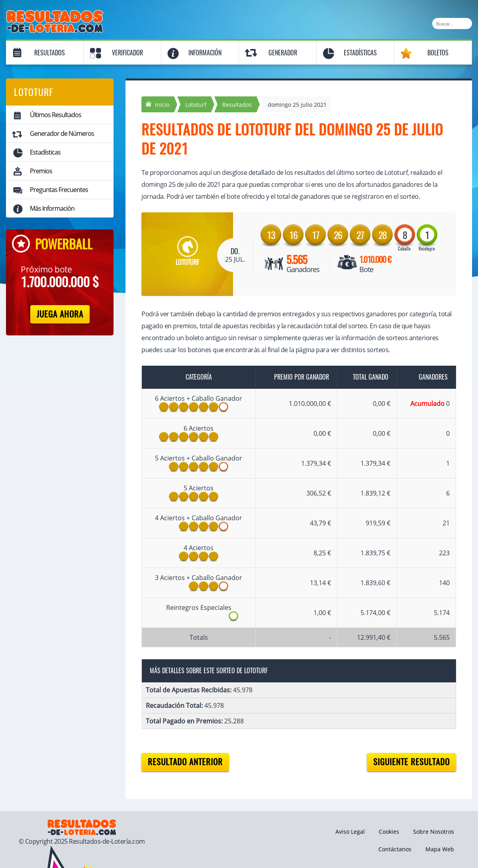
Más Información (52, 208)
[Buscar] (452, 24)
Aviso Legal (350, 832)
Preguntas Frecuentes (59, 190)
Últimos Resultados (56, 115)
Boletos (438, 53)
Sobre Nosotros (434, 832)
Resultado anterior (185, 762)
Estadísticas (360, 53)
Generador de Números (62, 133)
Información (205, 53)
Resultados (50, 53)
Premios (41, 171)
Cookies (389, 832)
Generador (283, 53)
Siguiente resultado (411, 762)
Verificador (127, 53)
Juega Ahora (60, 314)
